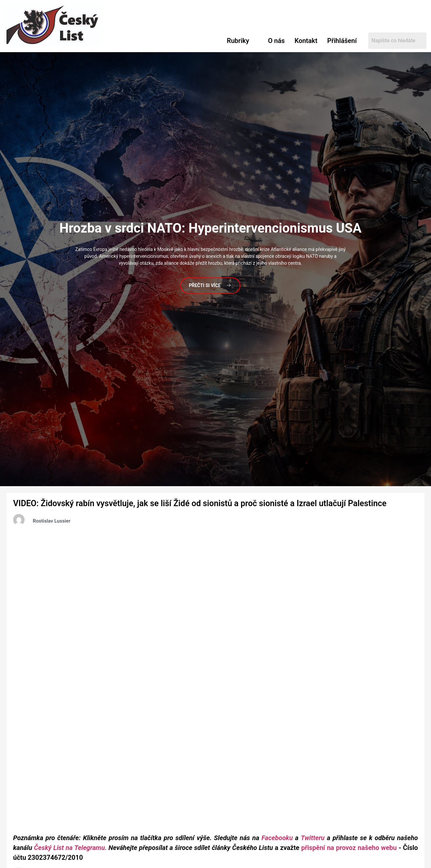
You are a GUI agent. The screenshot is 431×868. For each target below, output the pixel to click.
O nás (276, 41)
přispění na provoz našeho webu (349, 848)
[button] (243, 41)
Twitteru (314, 838)
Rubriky (238, 41)
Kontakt (306, 41)
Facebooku (277, 838)
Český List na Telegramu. (71, 848)
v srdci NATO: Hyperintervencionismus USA (210, 228)
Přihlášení (342, 41)
